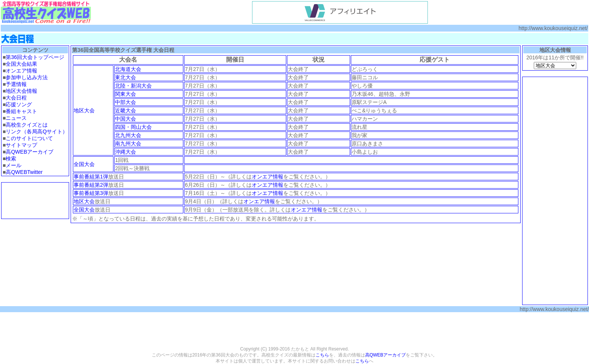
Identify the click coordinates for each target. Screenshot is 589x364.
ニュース (16, 118)
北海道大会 (128, 69)
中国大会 (125, 119)
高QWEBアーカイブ (29, 152)
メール (14, 165)
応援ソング (19, 104)
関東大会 (125, 94)
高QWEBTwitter (24, 172)
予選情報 (16, 84)
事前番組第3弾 (91, 193)
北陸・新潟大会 (133, 86)
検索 (11, 159)
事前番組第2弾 (91, 185)
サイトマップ (21, 145)
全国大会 (84, 164)
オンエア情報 (21, 71)
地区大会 (84, 110)
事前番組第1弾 (91, 177)
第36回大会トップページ (35, 57)
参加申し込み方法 (27, 77)
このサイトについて (29, 138)
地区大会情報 (21, 91)
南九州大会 (128, 143)
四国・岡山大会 (133, 127)
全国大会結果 (21, 64)
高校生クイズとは (27, 125)
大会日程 (16, 98)
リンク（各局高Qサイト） (37, 131)
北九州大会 (128, 135)
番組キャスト (21, 111)
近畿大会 (125, 110)
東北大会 (125, 77)
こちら (322, 355)
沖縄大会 (125, 152)
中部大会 (125, 102)
